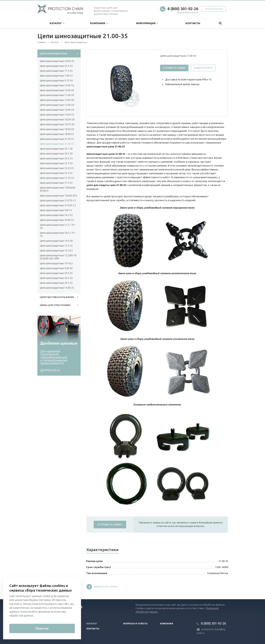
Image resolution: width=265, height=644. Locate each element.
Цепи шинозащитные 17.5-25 (56, 71)
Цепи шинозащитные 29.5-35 (56, 158)
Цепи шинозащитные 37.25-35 (57, 178)
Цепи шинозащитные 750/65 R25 (59, 196)
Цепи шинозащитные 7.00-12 (56, 76)
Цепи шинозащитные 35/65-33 (57, 61)
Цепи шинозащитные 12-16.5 (56, 251)
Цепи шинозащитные (54, 53)
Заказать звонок (214, 9)
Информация (147, 23)
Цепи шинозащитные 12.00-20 (57, 100)
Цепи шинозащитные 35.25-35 (57, 168)
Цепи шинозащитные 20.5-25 (56, 283)
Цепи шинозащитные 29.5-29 (56, 154)
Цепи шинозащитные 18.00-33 (57, 134)
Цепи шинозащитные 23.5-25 (56, 66)
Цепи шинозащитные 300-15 (56, 210)
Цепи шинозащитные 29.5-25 (56, 273)
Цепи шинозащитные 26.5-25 (56, 278)
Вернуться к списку (102, 587)
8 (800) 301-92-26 (183, 9)
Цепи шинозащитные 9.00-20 (56, 268)
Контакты (193, 23)
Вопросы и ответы (135, 624)
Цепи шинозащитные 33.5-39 (56, 163)
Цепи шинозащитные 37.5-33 (56, 183)
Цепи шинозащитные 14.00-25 (57, 115)
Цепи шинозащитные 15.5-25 (56, 246)
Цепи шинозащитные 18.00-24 (57, 129)
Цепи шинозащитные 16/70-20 (57, 124)
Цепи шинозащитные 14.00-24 (57, 110)
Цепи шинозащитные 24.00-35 (57, 220)
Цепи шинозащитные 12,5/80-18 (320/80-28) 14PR (58, 257)
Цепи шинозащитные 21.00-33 (57, 139)
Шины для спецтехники (55, 305)
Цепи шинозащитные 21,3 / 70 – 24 (58, 226)
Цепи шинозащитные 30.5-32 (56, 215)
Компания (99, 23)
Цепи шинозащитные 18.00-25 (57, 288)
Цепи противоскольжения (57, 297)
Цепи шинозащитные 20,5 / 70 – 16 (58, 234)
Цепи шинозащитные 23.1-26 (56, 149)
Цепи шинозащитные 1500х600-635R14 (58, 189)
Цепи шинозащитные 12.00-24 (57, 105)
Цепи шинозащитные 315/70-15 (58, 200)
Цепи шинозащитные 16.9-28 (56, 241)
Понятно (42, 628)
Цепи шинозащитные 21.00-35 (57, 144)
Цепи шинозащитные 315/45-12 (58, 205)
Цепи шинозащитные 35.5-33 (56, 173)
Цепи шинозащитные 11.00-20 (57, 95)
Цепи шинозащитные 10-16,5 (56, 263)
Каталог (57, 23)
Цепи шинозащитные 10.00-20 (57, 90)
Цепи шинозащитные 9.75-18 (56, 81)
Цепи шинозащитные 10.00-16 (57, 85)
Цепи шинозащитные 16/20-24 (57, 119)
